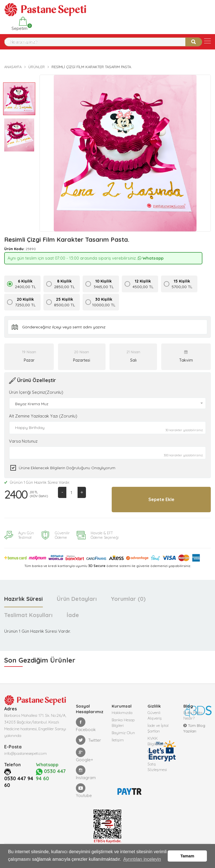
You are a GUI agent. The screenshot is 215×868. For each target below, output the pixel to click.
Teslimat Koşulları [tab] (28, 615)
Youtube (84, 791)
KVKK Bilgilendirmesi (160, 741)
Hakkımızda (122, 713)
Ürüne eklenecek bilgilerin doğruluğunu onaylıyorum (67, 468)
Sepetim (19, 24)
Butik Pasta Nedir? (193, 715)
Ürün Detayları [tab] (77, 599)
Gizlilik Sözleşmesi (157, 754)
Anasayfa (13, 67)
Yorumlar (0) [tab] (128, 599)
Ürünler (37, 67)
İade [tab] (73, 615)
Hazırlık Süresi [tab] (24, 599)
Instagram (86, 773)
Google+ (85, 755)
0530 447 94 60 (19, 795)
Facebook (86, 725)
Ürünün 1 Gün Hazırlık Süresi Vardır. (37, 482)
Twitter (88, 740)
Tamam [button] (187, 856)
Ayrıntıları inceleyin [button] (142, 859)
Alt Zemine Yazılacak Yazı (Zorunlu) (43, 416)
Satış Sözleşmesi (157, 767)
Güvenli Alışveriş (155, 715)
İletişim (118, 740)
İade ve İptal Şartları (158, 728)
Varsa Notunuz (23, 441)
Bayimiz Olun (123, 733)
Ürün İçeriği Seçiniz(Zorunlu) (36, 392)
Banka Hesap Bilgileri (123, 723)
